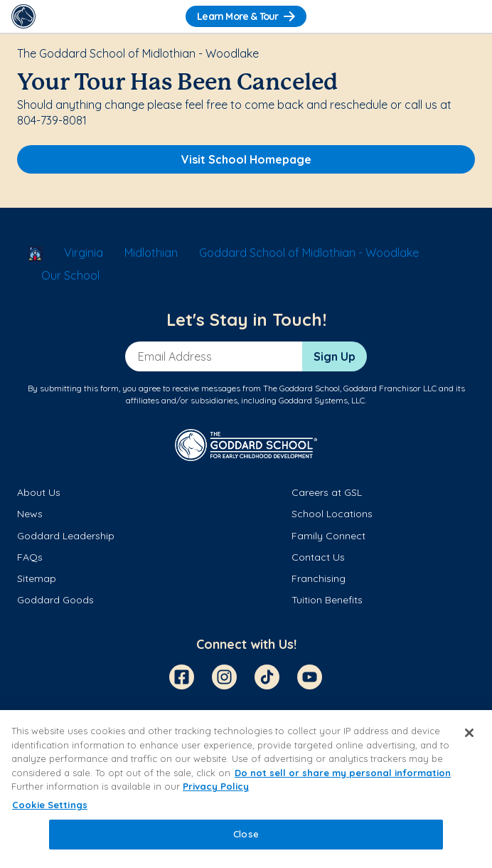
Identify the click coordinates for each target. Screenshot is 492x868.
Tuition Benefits (327, 600)
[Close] (469, 733)
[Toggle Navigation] (469, 16)
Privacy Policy (216, 786)
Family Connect (328, 536)
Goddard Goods (55, 600)
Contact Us (318, 557)
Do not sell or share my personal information (343, 773)
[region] (246, 789)
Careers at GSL (327, 492)
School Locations (332, 514)
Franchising (319, 578)
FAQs (30, 557)
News (30, 514)
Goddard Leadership (66, 536)
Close (246, 834)
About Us (39, 492)
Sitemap (37, 578)
